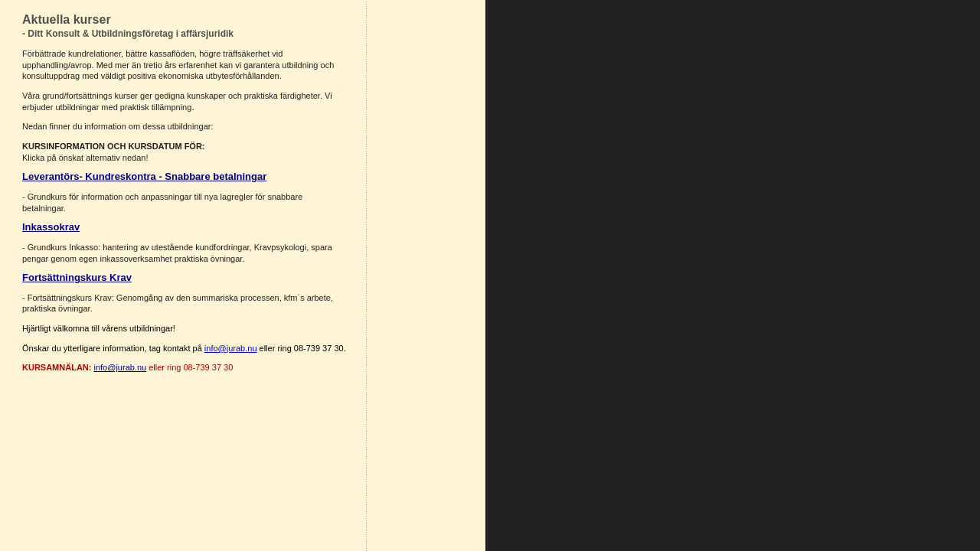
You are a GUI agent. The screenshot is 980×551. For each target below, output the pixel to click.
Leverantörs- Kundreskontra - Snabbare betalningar (144, 176)
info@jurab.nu (121, 367)
